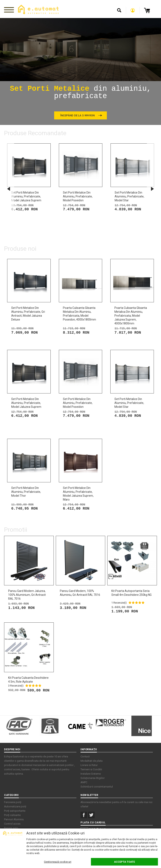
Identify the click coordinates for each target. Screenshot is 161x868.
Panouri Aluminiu (14, 819)
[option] (80, 71)
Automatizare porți (15, 806)
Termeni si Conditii (91, 769)
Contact (85, 756)
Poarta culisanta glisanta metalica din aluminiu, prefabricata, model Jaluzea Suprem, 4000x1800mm (131, 316)
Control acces (12, 824)
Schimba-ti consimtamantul (97, 787)
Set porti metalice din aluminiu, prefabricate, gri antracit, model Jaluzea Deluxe (28, 314)
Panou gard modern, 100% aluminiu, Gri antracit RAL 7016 (80, 593)
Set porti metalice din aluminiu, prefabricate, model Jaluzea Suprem (26, 196)
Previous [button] (9, 189)
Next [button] (152, 189)
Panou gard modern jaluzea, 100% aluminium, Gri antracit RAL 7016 (27, 595)
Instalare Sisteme (91, 774)
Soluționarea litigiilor (93, 778)
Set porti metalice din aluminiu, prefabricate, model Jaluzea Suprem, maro (78, 494)
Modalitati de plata (92, 761)
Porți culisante (12, 815)
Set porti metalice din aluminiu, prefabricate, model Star (129, 196)
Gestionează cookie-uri (58, 862)
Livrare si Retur (89, 765)
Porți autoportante (15, 811)
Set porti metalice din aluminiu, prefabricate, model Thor (26, 492)
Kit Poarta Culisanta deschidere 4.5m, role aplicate (28, 680)
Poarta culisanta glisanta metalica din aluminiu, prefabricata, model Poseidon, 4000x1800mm (79, 314)
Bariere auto (11, 828)
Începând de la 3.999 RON (77, 115)
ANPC (84, 782)
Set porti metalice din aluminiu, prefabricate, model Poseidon (78, 196)
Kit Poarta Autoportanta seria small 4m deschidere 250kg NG (131, 593)
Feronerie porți (13, 802)
